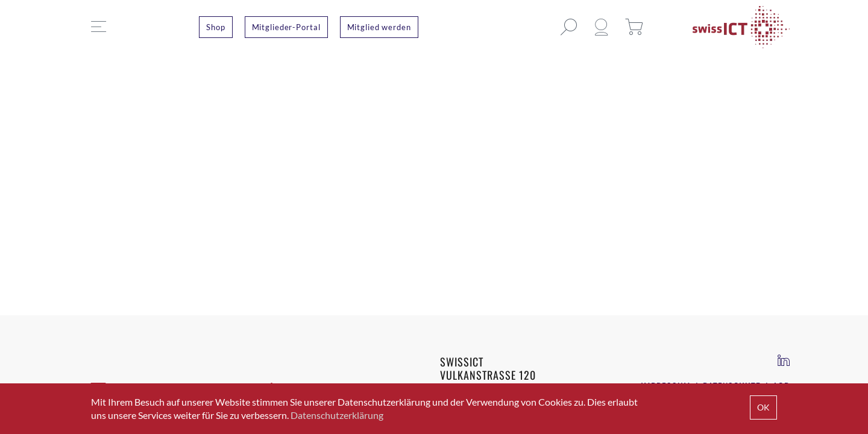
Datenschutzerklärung (337, 415)
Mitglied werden (379, 27)
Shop (216, 27)
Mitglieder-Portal (286, 27)
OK (763, 407)
